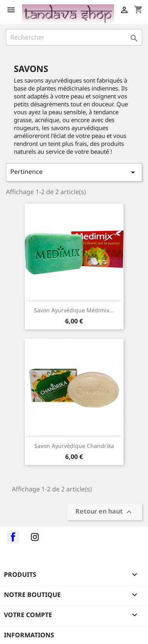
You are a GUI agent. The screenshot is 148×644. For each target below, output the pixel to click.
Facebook (13, 537)
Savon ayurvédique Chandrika (74, 446)
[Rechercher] (74, 37)
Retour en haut (105, 512)
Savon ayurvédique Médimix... (74, 310)
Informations (29, 635)
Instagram (35, 537)
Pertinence (74, 172)
